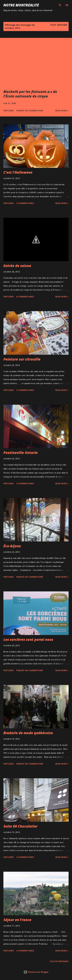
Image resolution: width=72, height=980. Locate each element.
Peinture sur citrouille (22, 359)
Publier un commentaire (30, 111)
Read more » (62, 111)
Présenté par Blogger (36, 972)
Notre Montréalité (21, 5)
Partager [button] (9, 111)
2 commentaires (25, 483)
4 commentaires (25, 951)
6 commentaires (25, 297)
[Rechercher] (60, 5)
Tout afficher (59, 25)
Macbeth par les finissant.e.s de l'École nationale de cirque (30, 94)
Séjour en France (17, 920)
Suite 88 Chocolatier (20, 826)
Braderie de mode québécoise (28, 733)
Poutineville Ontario (21, 453)
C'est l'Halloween (18, 172)
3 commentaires (25, 203)
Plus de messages (59, 961)
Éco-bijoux (12, 546)
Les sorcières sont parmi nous (28, 639)
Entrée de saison (17, 266)
